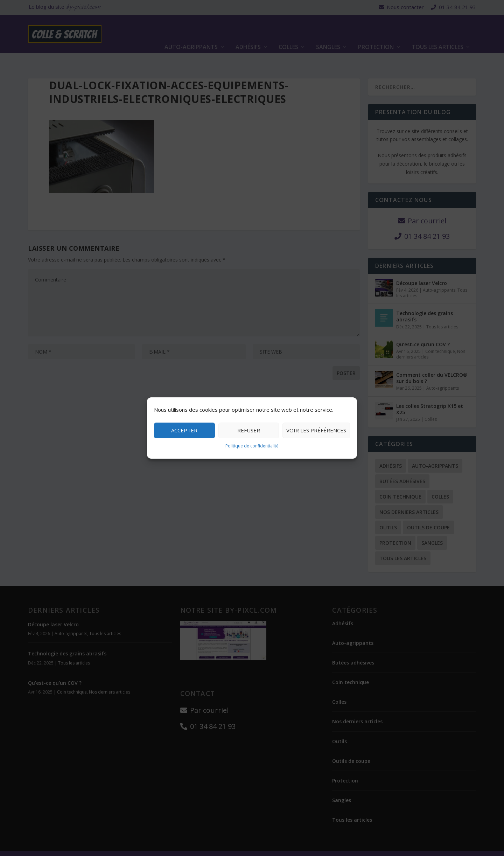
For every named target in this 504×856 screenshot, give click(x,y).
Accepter (184, 430)
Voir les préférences (316, 430)
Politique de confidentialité (252, 446)
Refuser (249, 430)
